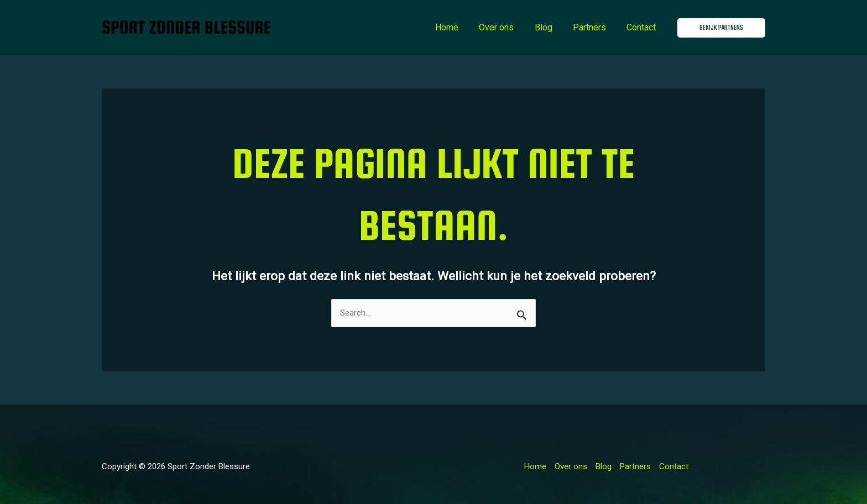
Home (460, 27)
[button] (721, 28)
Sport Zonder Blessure (186, 27)
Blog (551, 27)
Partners (594, 27)
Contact (643, 27)
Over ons (507, 27)
